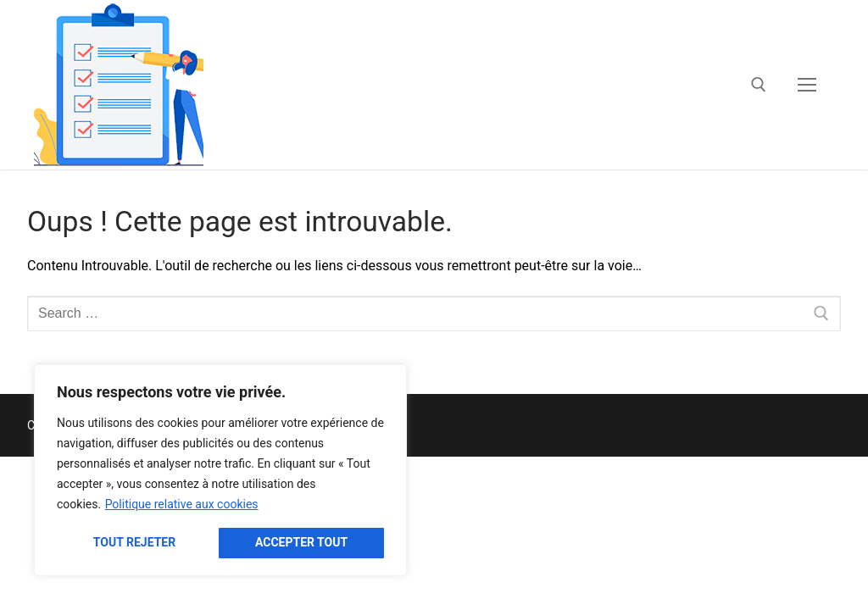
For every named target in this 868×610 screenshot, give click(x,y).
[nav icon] (807, 85)
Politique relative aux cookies (182, 504)
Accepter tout (301, 542)
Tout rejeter (134, 542)
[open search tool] (759, 85)
